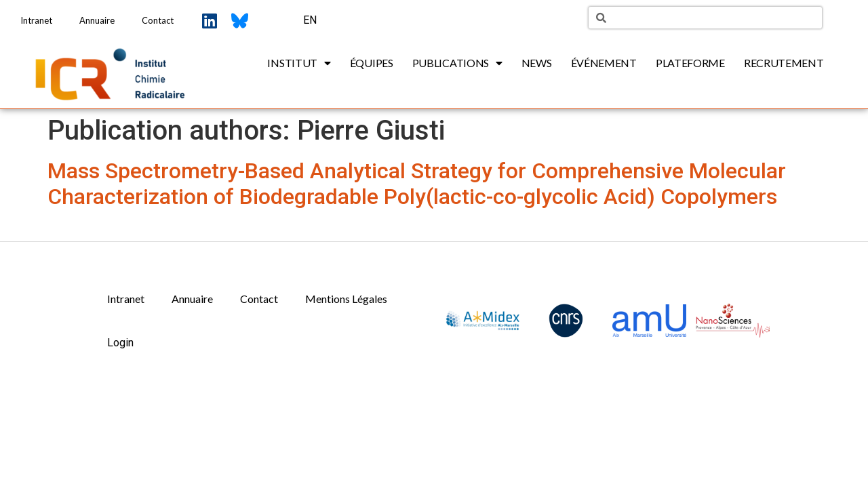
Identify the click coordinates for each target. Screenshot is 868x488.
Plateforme (690, 63)
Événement (604, 63)
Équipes (372, 63)
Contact (158, 20)
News (537, 63)
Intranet (36, 20)
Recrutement (784, 63)
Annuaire (97, 20)
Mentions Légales (346, 299)
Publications (457, 63)
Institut (299, 63)
